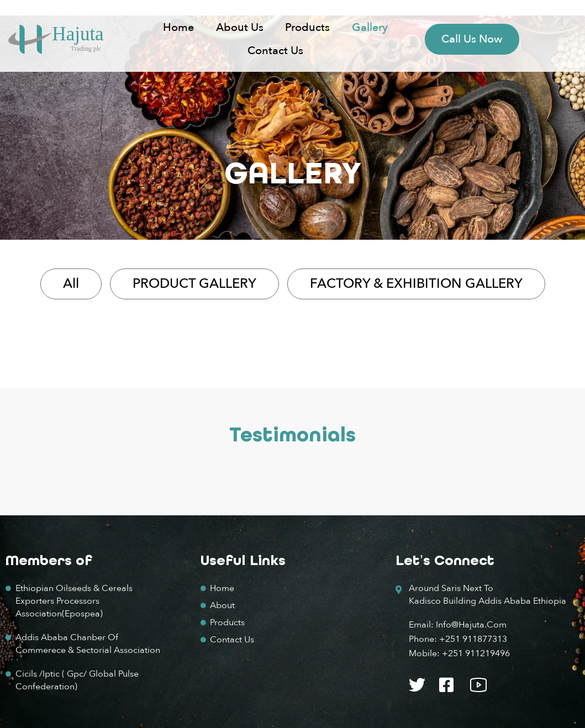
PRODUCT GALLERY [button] (194, 284)
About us (240, 27)
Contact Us (275, 51)
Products (307, 27)
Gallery (370, 27)
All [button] (71, 284)
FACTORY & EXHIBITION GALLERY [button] (416, 284)
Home (178, 27)
